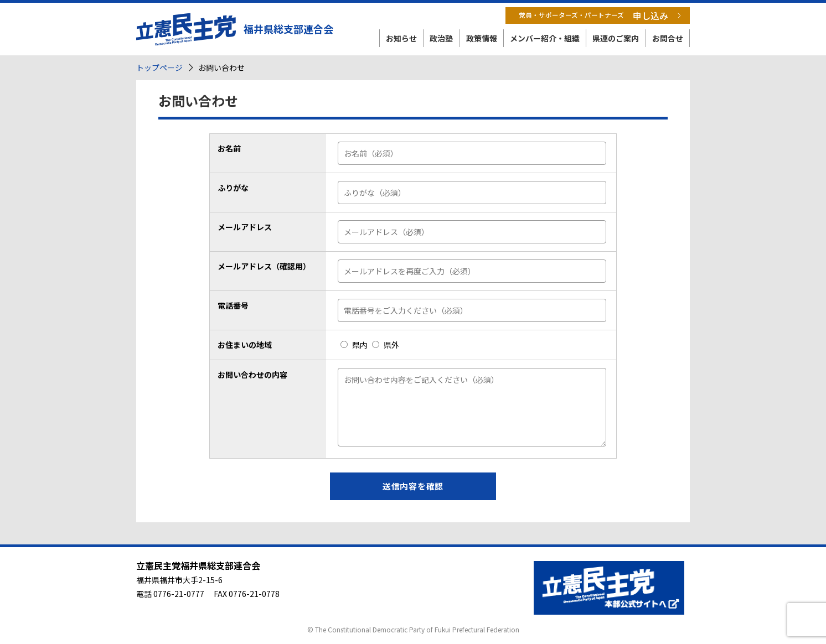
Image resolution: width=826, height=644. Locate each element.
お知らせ (401, 38)
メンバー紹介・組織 (545, 38)
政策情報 (482, 38)
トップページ (159, 67)
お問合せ (668, 38)
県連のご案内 (616, 38)
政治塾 (441, 38)
